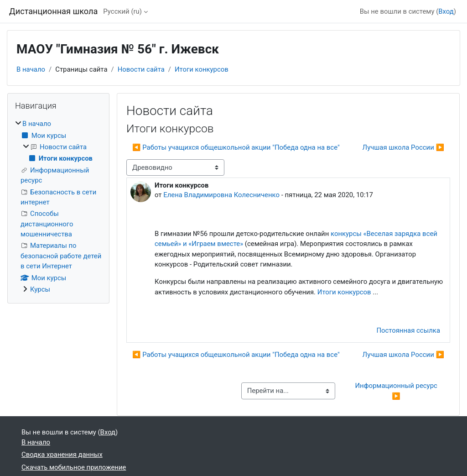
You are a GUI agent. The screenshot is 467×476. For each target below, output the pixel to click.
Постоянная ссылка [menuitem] (408, 330)
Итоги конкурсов (202, 69)
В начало (31, 69)
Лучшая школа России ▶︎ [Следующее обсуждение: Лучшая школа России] (403, 147)
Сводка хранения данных (62, 455)
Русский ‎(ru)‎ (122, 11)
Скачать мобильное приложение (74, 467)
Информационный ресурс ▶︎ (397, 391)
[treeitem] (58, 207)
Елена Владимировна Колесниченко (221, 195)
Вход (446, 11)
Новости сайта (141, 69)
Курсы (40, 289)
